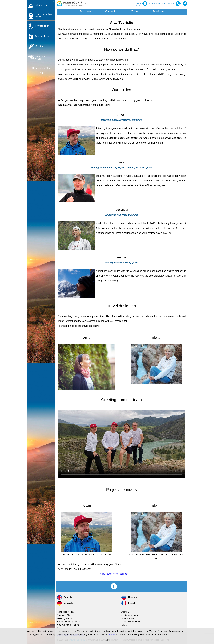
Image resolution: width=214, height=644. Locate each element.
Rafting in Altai (64, 615)
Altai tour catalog (130, 615)
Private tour (42, 26)
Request (86, 11)
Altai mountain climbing (68, 625)
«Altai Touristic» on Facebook (114, 574)
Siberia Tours (43, 36)
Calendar (111, 11)
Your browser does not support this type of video (122, 444)
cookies (111, 635)
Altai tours (41, 5)
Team (135, 11)
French (128, 603)
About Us (126, 612)
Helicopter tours (41, 58)
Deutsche (65, 603)
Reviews (159, 11)
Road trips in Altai (66, 612)
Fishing (40, 46)
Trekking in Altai (65, 618)
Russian (129, 597)
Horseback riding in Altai (69, 622)
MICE (124, 625)
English (64, 597)
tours (44, 15)
